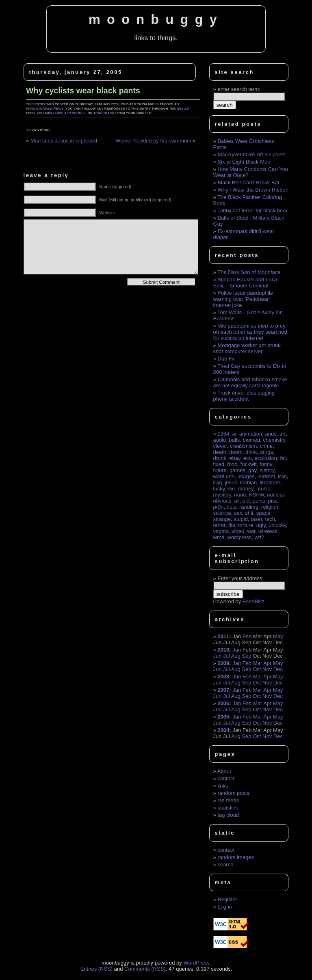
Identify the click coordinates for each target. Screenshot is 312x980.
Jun (218, 656)
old (246, 501)
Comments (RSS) (145, 969)
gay (252, 470)
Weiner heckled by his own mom (153, 141)
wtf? (259, 537)
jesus (231, 482)
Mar (258, 663)
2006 (223, 703)
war (251, 531)
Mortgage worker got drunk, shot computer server (248, 348)
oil (237, 501)
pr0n (219, 507)
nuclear (275, 495)
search (225, 865)
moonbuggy (156, 19)
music (263, 489)
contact (226, 778)
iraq (218, 482)
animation (251, 434)
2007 (223, 690)
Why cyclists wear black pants (83, 91)
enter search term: (239, 89)
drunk (220, 458)
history (267, 470)
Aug (236, 656)
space (263, 513)
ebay (235, 458)
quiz (232, 507)
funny (31, 109)
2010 (223, 650)
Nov (267, 669)
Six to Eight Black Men (244, 162)
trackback (104, 113)
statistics (227, 808)
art (283, 434)
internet (266, 476)
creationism (243, 446)
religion (270, 507)
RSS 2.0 (183, 109)
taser (256, 519)
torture (246, 525)
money (246, 489)
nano (240, 495)
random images (236, 857)
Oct (257, 669)
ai (234, 434)
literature (270, 482)
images (45, 109)
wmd (219, 537)
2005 (223, 717)
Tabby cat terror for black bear (252, 210)
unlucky (277, 525)
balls (235, 440)
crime (266, 446)
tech (270, 519)
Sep (246, 656)
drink (251, 452)
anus (271, 434)
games (237, 470)
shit (249, 513)
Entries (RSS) (96, 969)
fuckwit (249, 464)
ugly (261, 525)
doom (236, 452)
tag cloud (228, 815)
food (232, 464)
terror (219, 525)
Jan (237, 650)
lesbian (248, 482)
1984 (223, 434)
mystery (222, 495)
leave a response (69, 113)
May (278, 636)
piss (273, 501)
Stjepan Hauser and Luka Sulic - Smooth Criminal (245, 283)
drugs (267, 452)
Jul (226, 656)
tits (232, 525)
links (223, 786)
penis (58, 109)
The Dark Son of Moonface (249, 272)
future (220, 470)
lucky (219, 489)
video (238, 531)
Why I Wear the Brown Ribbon (253, 190)
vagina (221, 531)
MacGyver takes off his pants (251, 154)
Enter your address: (240, 578)
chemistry (274, 440)
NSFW (257, 495)
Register (227, 899)
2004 (223, 730)
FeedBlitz (253, 601)
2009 (223, 663)
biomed (252, 440)
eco (248, 458)
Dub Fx (226, 359)
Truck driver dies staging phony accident (244, 396)
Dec (278, 669)
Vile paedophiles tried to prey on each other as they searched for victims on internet (250, 332)
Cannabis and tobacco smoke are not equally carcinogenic (250, 382)
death (220, 452)
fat (283, 458)
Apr (267, 663)
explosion (266, 458)
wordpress (239, 537)
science (222, 513)
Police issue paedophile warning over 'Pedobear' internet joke (243, 299)
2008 (223, 677)
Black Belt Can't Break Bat (248, 182)
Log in (224, 907)
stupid (241, 519)
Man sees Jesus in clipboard (64, 141)
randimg (249, 507)
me (231, 489)
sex (238, 513)
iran (282, 476)
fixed (219, 464)
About (224, 771)
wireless (268, 531)
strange (222, 519)
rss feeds (228, 800)
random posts (233, 793)
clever (220, 446)
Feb (247, 636)
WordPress (196, 963)
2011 (223, 636)
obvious (222, 501)
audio (220, 440)
